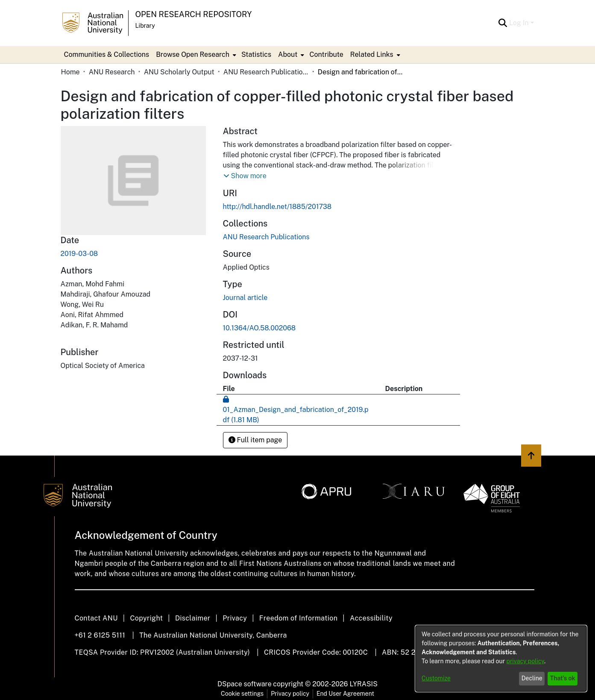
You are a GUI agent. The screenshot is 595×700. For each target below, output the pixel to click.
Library (145, 26)
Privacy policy (290, 694)
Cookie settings (242, 694)
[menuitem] (195, 55)
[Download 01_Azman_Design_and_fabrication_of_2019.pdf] (296, 410)
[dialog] (501, 659)
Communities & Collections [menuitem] (107, 54)
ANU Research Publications (266, 72)
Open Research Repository (194, 14)
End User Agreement (345, 694)
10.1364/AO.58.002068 (259, 328)
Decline (532, 678)
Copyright (146, 618)
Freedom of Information (298, 618)
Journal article (245, 298)
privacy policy (525, 661)
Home (70, 72)
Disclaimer (193, 618)
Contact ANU (96, 618)
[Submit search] (503, 23)
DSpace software (245, 684)
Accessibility (371, 618)
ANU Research (112, 72)
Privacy (235, 618)
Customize (436, 678)
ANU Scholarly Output (179, 72)
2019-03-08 (79, 254)
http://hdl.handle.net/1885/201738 (277, 207)
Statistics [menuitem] (256, 54)
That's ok (563, 678)
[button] (245, 176)
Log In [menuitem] (519, 23)
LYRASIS (363, 684)
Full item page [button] (255, 440)
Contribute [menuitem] (326, 54)
